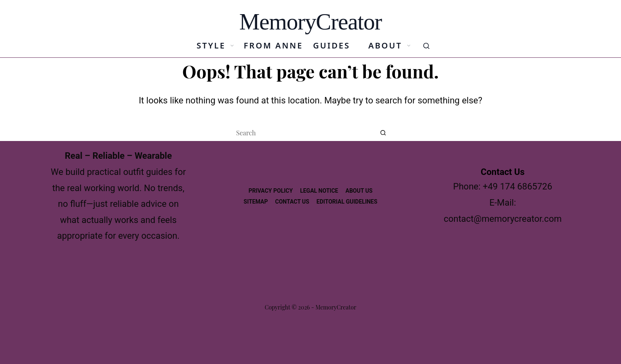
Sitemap (256, 202)
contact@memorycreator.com (503, 219)
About (391, 46)
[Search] (426, 46)
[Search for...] (302, 133)
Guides (332, 46)
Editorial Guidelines (347, 202)
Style (217, 46)
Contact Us (292, 202)
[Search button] (383, 133)
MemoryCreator (310, 22)
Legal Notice (319, 191)
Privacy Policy (271, 191)
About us (359, 191)
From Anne (273, 46)
